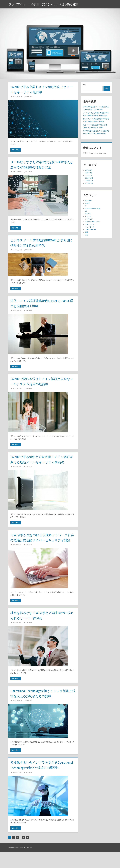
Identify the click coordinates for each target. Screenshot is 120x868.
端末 (87, 232)
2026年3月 (89, 170)
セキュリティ (90, 224)
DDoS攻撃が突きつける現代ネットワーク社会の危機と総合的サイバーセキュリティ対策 (43, 545)
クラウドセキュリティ (93, 222)
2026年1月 (89, 175)
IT (86, 206)
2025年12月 (89, 178)
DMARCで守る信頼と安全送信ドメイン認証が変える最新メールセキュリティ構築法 (43, 462)
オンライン (89, 219)
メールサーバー (90, 230)
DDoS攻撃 (88, 201)
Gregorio (29, 97)
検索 (85, 85)
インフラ (88, 216)
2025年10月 (89, 183)
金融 (87, 235)
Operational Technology (93, 208)
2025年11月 (89, 181)
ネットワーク (90, 227)
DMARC (88, 203)
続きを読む (15, 150)
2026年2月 (89, 173)
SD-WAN (88, 214)
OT (86, 211)
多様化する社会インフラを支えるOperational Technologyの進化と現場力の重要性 (42, 778)
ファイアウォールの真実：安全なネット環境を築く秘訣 (47, 4)
